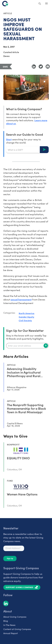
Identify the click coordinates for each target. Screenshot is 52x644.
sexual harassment (21, 299)
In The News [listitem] (9, 625)
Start (9, 139)
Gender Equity (26, 317)
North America (27, 313)
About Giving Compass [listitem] (15, 617)
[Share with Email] (48, 67)
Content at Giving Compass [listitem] (17, 629)
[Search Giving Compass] (40, 4)
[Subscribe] (46, 346)
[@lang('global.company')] (5, 4)
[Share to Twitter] (41, 67)
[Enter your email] (27, 346)
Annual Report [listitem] (11, 633)
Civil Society (25, 320)
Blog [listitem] (6, 621)
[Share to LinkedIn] (34, 67)
